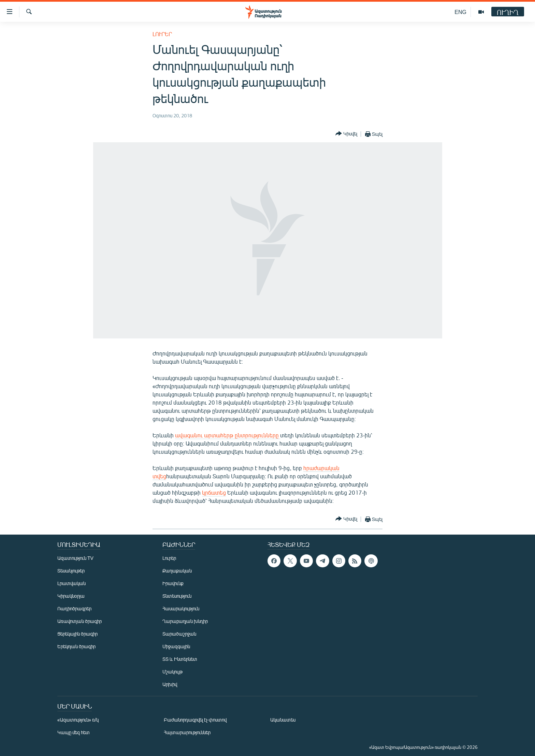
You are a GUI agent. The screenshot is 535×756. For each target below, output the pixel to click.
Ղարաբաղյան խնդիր (185, 621)
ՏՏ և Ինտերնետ (180, 659)
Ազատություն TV (75, 558)
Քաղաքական (177, 571)
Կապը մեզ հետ (74, 732)
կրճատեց (214, 492)
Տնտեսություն (177, 596)
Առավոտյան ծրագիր (79, 621)
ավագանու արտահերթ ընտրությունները (228, 435)
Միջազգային (176, 646)
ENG (460, 12)
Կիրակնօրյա (71, 596)
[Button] (346, 134)
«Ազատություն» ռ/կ (78, 720)
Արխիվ (170, 684)
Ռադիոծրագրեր (74, 608)
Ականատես (283, 720)
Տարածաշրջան (179, 634)
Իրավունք (173, 583)
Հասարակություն (181, 608)
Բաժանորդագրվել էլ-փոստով (195, 720)
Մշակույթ (172, 672)
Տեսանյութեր (71, 571)
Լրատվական (71, 583)
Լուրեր (162, 34)
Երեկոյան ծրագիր (76, 646)
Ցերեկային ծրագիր (77, 634)
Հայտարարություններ (187, 732)
